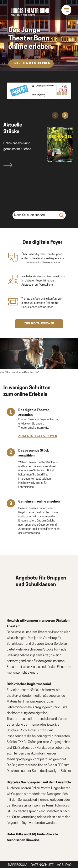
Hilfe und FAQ (26, 835)
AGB (60, 865)
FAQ (68, 865)
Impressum (18, 865)
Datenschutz (42, 865)
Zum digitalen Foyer (38, 436)
